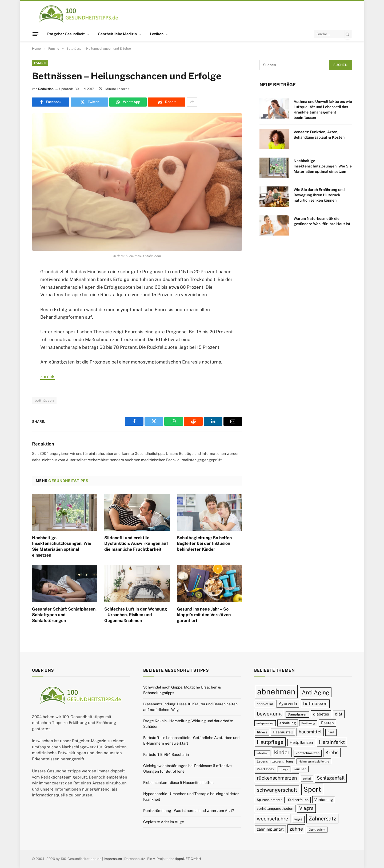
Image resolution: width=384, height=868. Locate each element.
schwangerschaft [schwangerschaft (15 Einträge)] (277, 790)
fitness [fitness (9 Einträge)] (262, 732)
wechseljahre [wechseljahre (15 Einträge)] (273, 819)
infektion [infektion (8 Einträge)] (262, 753)
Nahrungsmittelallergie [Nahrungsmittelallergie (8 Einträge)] (314, 761)
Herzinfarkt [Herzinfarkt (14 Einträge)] (332, 742)
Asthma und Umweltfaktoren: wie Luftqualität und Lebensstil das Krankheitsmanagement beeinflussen (323, 110)
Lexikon (157, 34)
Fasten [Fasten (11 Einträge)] (327, 723)
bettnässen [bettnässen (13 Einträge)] (315, 703)
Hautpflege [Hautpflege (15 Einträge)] (270, 742)
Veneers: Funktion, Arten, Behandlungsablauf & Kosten (319, 135)
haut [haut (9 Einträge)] (331, 732)
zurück (47, 377)
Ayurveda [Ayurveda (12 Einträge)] (288, 704)
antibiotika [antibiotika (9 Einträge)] (265, 704)
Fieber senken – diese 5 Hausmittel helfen (178, 783)
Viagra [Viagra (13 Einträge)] (306, 808)
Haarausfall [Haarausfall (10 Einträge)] (283, 732)
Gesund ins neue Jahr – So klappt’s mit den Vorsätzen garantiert (204, 615)
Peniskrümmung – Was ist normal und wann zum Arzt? (189, 811)
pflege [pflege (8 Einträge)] (284, 769)
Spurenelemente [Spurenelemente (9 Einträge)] (270, 800)
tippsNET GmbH (188, 859)
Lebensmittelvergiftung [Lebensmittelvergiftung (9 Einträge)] (275, 761)
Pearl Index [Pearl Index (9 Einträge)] (265, 769)
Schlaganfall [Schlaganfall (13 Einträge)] (331, 778)
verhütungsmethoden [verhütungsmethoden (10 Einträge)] (275, 808)
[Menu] (35, 34)
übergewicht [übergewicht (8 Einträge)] (317, 830)
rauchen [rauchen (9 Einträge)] (300, 769)
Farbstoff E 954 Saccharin (166, 754)
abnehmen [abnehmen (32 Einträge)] (276, 692)
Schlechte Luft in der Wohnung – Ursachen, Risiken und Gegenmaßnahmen (136, 615)
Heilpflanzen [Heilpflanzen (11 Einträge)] (301, 742)
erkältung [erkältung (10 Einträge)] (288, 723)
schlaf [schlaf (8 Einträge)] (307, 779)
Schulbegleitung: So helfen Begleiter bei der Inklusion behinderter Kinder (204, 544)
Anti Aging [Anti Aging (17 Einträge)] (316, 692)
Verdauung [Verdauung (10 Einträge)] (324, 800)
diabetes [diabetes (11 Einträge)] (321, 714)
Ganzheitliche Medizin (117, 34)
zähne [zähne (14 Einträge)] (296, 829)
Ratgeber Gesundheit (66, 34)
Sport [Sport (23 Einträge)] (312, 789)
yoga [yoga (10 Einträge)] (298, 819)
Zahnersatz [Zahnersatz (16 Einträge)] (322, 818)
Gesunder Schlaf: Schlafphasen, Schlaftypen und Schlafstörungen (64, 615)
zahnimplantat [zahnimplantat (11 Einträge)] (270, 829)
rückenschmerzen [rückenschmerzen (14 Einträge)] (277, 778)
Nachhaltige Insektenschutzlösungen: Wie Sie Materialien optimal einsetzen (62, 546)
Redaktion (46, 89)
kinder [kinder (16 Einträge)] (282, 752)
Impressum (113, 859)
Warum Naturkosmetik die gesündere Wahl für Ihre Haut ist (322, 221)
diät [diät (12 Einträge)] (339, 714)
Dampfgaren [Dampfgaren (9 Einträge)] (297, 714)
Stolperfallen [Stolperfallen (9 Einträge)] (298, 800)
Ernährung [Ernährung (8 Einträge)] (308, 723)
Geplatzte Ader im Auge (164, 822)
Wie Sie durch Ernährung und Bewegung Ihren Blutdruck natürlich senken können (319, 195)
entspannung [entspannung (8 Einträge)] (265, 723)
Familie (40, 63)
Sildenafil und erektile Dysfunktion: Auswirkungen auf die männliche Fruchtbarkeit (136, 544)
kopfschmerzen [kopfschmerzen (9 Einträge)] (308, 753)
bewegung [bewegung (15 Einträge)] (269, 714)
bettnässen (44, 400)
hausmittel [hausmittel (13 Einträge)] (310, 732)
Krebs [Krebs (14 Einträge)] (332, 752)
